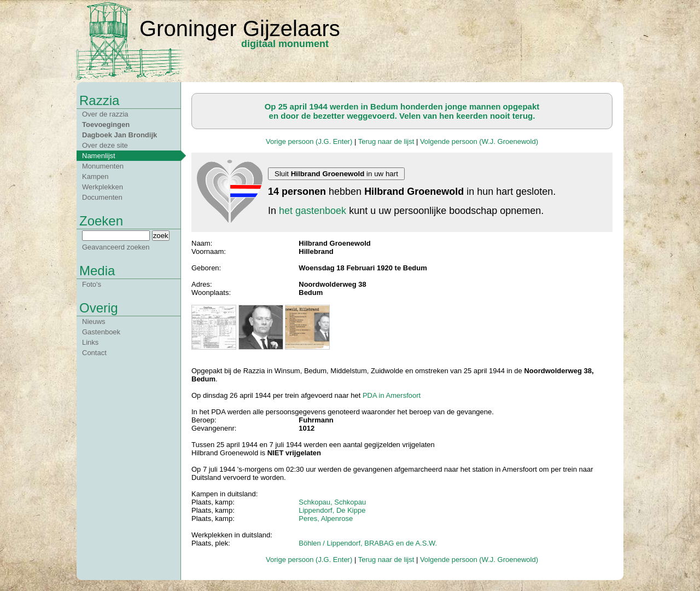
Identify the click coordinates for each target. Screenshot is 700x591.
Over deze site (105, 145)
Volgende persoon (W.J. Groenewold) (479, 141)
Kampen (95, 176)
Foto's (92, 284)
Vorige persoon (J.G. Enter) (309, 141)
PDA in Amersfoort (392, 395)
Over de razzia (105, 114)
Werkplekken (103, 187)
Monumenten (103, 166)
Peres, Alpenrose (326, 518)
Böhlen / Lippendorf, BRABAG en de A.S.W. (368, 543)
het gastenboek (313, 211)
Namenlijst (99, 156)
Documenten (102, 197)
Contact (94, 353)
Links (90, 342)
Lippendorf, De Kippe (332, 510)
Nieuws (94, 321)
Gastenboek (101, 332)
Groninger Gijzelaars (240, 28)
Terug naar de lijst (386, 141)
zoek (161, 236)
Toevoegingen (106, 124)
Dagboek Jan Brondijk (119, 135)
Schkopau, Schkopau (332, 502)
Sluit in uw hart (336, 174)
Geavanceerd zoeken (116, 247)
